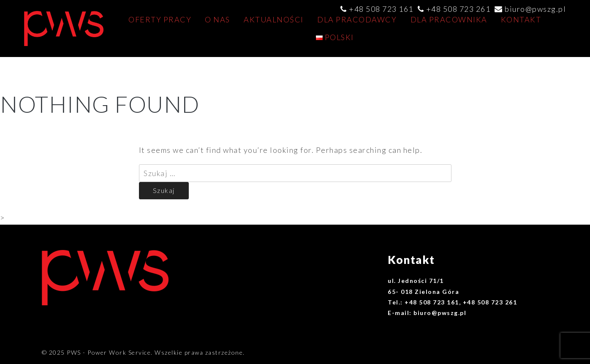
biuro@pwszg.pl (535, 9)
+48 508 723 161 (381, 9)
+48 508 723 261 (458, 9)
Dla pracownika (449, 19)
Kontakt (521, 19)
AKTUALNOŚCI (274, 19)
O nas (218, 19)
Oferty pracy (160, 19)
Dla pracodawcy (357, 19)
